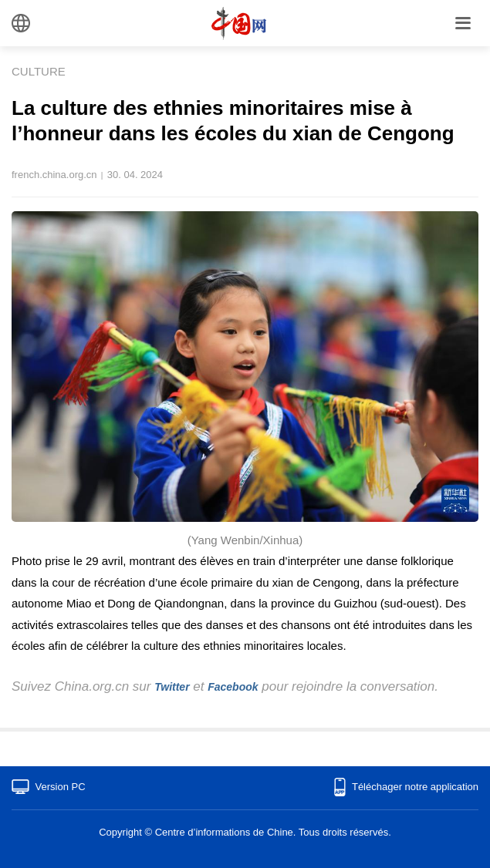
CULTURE (39, 71)
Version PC (61, 787)
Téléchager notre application (415, 787)
